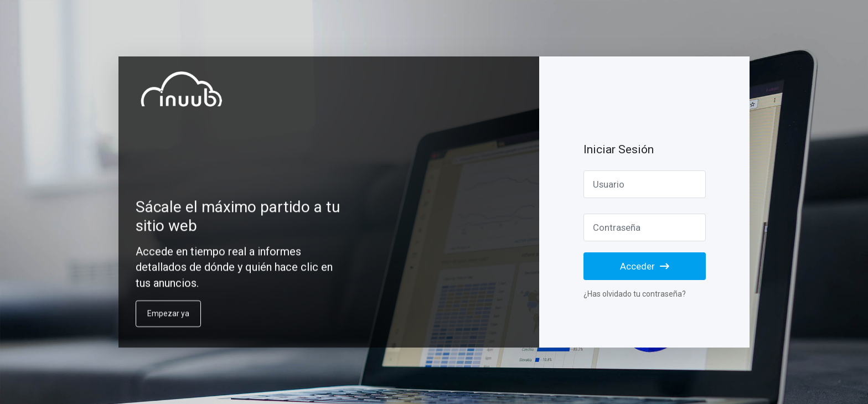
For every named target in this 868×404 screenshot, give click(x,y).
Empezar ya (168, 321)
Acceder (645, 266)
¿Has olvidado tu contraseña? (635, 294)
